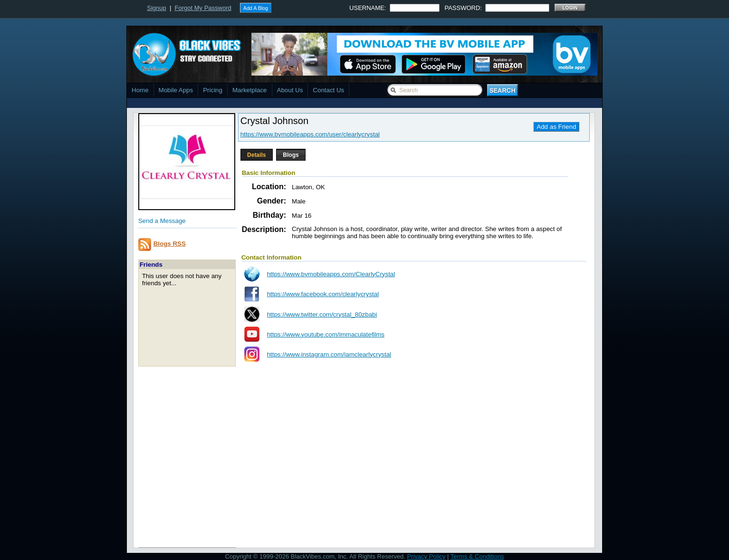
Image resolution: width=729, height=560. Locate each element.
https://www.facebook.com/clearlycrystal (323, 294)
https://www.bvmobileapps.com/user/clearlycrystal (310, 134)
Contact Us (328, 90)
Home (140, 90)
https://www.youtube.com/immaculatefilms (326, 334)
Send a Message (162, 221)
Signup (156, 8)
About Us (290, 90)
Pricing (213, 90)
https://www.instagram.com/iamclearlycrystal (329, 354)
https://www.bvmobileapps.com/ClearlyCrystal (331, 274)
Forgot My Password (203, 8)
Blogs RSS (170, 244)
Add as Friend (556, 127)
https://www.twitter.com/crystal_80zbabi (322, 314)
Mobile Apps (176, 90)
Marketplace (250, 90)
